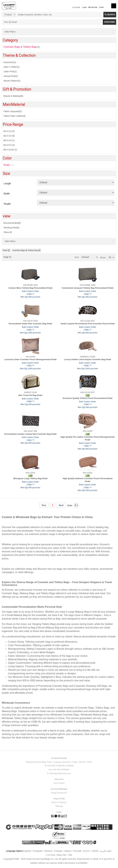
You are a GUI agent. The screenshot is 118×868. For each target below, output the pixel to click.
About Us (59, 779)
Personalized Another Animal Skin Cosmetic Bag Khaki (30, 434)
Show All (8, 232)
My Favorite (93, 7)
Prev (44, 505)
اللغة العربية (106, 851)
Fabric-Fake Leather (15, 116)
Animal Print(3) (11, 76)
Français (58, 851)
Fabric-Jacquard (13, 111)
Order (102, 7)
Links (59, 812)
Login (85, 7)
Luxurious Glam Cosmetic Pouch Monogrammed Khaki (30, 359)
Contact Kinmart (59, 758)
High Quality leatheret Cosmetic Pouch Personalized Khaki (88, 480)
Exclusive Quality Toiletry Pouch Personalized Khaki (88, 398)
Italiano (68, 851)
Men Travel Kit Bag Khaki (30, 395)
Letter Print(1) (10, 72)
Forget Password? (59, 793)
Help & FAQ (59, 799)
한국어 (86, 851)
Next (61, 505)
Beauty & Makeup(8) (13, 96)
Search (110, 15)
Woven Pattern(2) (12, 81)
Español (27, 851)
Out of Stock (59, 783)
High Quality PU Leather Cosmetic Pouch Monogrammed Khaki (88, 438)
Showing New (11, 228)
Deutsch (48, 851)
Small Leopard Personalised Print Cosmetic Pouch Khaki (88, 324)
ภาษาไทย (50, 855)
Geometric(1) (10, 62)
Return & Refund (59, 802)
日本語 (95, 851)
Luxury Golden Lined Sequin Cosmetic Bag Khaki (88, 359)
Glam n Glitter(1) (11, 67)
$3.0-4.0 (9, 140)
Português (38, 851)
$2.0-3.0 (9, 136)
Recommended (12, 223)
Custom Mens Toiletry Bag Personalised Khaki (30, 288)
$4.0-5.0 (9, 145)
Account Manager (59, 789)
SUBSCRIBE (109, 22)
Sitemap (59, 806)
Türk (70, 855)
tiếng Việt (61, 855)
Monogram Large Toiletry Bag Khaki (30, 478)
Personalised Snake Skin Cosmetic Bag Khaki (30, 324)
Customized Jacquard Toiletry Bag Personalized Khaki (88, 288)
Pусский (77, 851)
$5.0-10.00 (10, 150)
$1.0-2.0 (9, 131)
